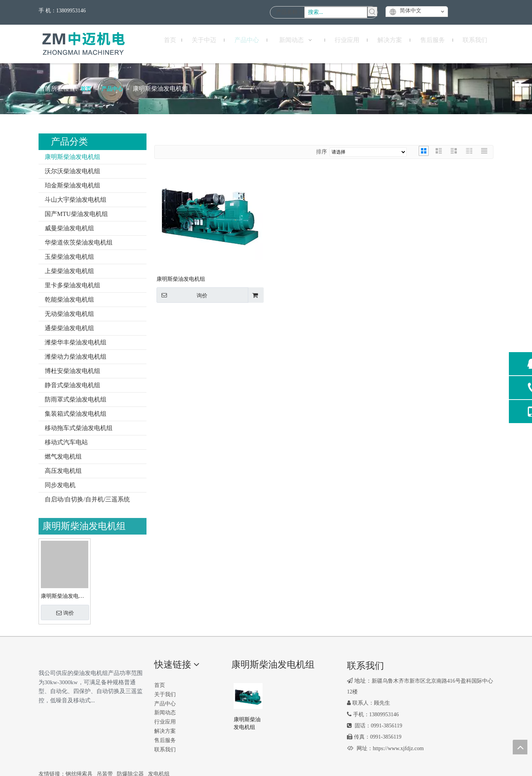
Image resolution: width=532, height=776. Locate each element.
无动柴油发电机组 (69, 314)
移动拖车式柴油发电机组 (79, 428)
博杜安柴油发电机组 (72, 371)
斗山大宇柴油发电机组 (76, 200)
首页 (160, 685)
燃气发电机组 (63, 456)
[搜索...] (336, 12)
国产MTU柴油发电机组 (76, 214)
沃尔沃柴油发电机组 (72, 171)
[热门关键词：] (372, 12)
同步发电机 (60, 485)
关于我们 (165, 694)
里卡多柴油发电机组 (72, 285)
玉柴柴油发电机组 (69, 257)
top (520, 747)
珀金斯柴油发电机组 (72, 185)
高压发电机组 (63, 471)
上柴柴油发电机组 (69, 271)
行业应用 (165, 722)
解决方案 (165, 731)
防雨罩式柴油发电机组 (76, 399)
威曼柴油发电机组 (69, 228)
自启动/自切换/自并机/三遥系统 (87, 499)
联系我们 (165, 750)
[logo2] (45, 663)
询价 (65, 613)
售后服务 (165, 740)
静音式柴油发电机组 (72, 385)
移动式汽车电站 (66, 442)
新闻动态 (165, 713)
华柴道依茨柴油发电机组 (79, 242)
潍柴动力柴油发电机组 (76, 357)
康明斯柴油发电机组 (72, 157)
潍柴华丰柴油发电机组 (76, 342)
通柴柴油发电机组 (69, 328)
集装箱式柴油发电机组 (76, 414)
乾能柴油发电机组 (69, 299)
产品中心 (165, 704)
